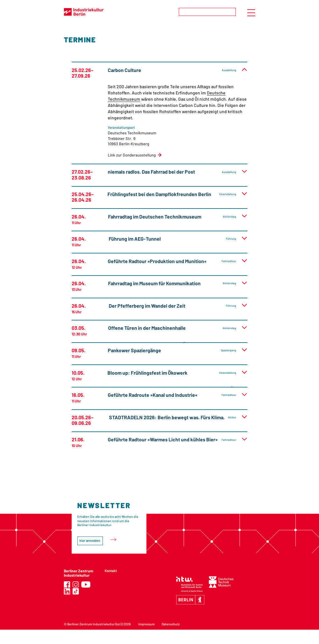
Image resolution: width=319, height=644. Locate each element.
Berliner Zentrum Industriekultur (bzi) (94, 624)
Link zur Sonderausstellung (132, 155)
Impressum (147, 624)
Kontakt (111, 571)
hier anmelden (90, 541)
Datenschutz (171, 624)
